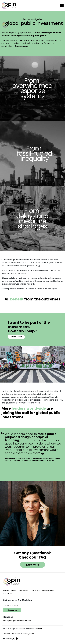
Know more (33, 565)
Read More (16, 337)
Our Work (35, 591)
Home (6, 591)
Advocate (23, 591)
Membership (48, 591)
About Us (8, 594)
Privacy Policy (29, 634)
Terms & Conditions (12, 634)
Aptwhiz (39, 629)
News (14, 591)
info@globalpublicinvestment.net (17, 620)
